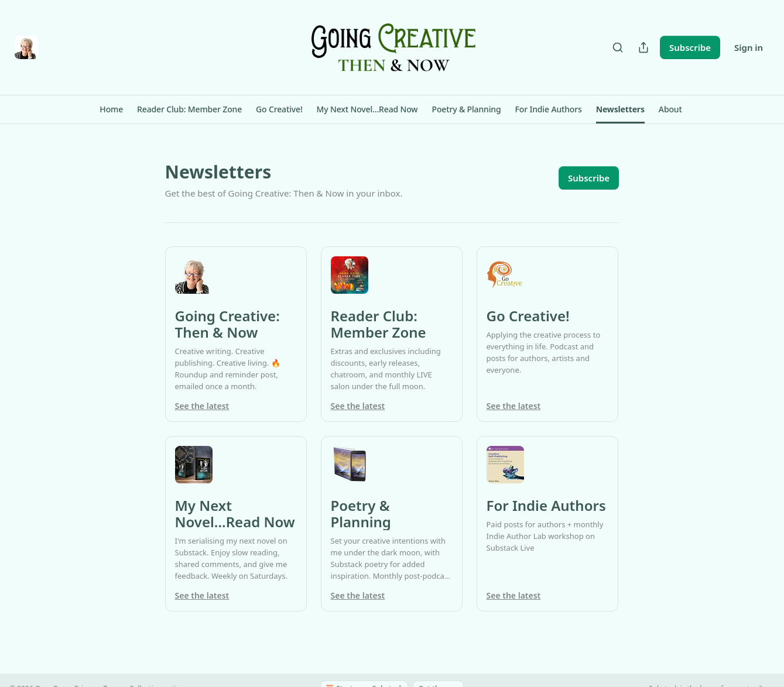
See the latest (202, 406)
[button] (111, 109)
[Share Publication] (643, 47)
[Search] (618, 47)
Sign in (749, 47)
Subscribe (690, 47)
